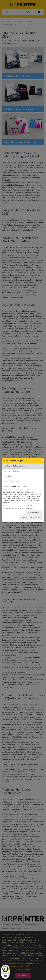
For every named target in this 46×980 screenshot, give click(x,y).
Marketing (7, 476)
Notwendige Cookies (11, 471)
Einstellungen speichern (31, 518)
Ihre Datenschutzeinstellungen (15, 466)
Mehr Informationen (11, 481)
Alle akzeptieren (34, 512)
